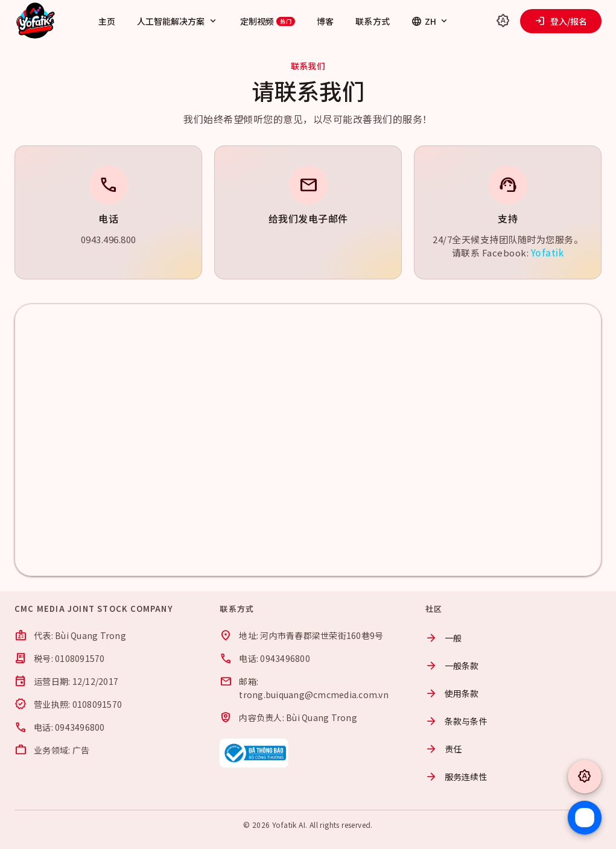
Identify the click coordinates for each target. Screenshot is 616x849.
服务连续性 (456, 777)
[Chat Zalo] (585, 818)
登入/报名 (561, 21)
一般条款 (452, 666)
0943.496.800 (109, 239)
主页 (107, 21)
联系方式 (372, 21)
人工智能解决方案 (178, 21)
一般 (444, 638)
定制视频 (268, 21)
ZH (430, 21)
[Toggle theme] (503, 21)
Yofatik (548, 253)
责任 (444, 749)
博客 (325, 21)
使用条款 (452, 693)
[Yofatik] (36, 21)
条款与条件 (456, 721)
